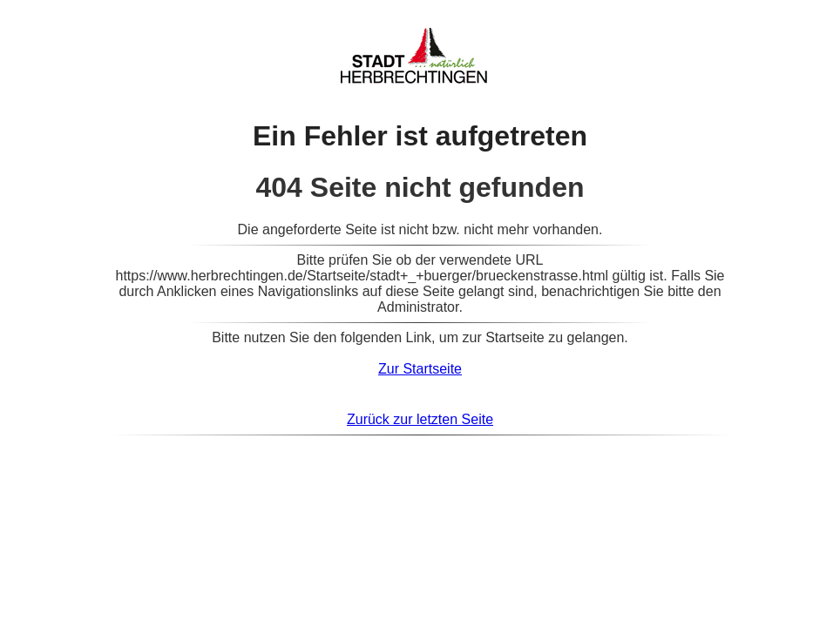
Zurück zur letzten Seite (420, 419)
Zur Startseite (420, 369)
